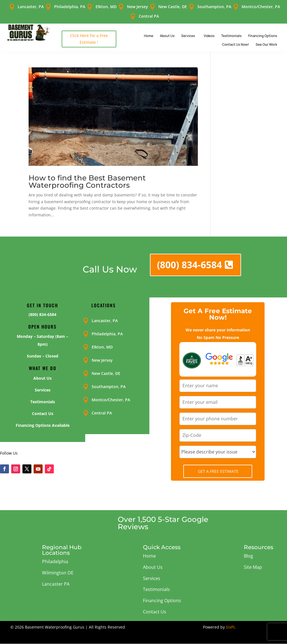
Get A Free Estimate (218, 471)
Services (188, 36)
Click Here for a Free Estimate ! (89, 39)
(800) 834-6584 (189, 265)
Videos (209, 36)
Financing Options (262, 36)
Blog (248, 556)
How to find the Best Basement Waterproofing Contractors (87, 182)
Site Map (253, 567)
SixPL (231, 627)
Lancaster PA (56, 584)
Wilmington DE (58, 573)
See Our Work (266, 44)
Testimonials (231, 36)
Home (149, 36)
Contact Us (155, 612)
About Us (167, 36)
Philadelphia (55, 562)
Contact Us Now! (235, 44)
